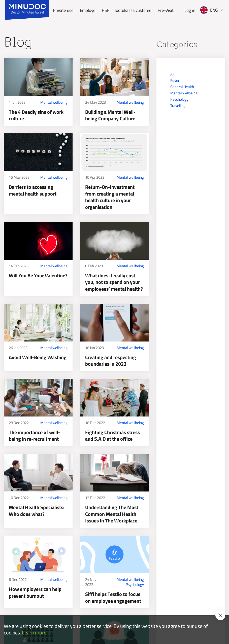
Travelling (178, 106)
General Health (182, 87)
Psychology (135, 585)
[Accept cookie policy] (220, 615)
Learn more (34, 633)
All (172, 74)
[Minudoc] (27, 10)
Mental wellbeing (54, 102)
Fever (175, 80)
